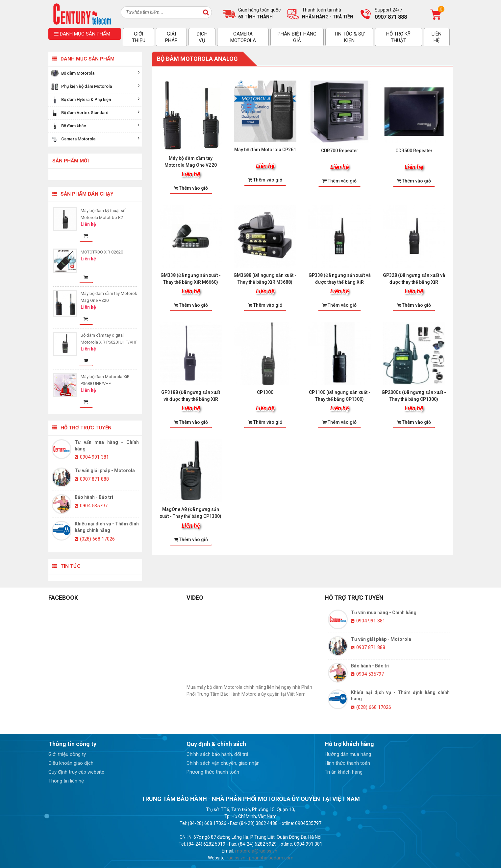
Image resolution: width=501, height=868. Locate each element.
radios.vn (236, 858)
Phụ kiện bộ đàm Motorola (95, 87)
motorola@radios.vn (256, 851)
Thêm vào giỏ (191, 188)
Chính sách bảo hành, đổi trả (217, 754)
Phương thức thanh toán (213, 772)
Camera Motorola (95, 139)
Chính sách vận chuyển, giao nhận (223, 763)
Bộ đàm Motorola (95, 73)
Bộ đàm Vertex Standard (95, 113)
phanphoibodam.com (271, 858)
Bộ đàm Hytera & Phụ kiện (95, 100)
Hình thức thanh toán (347, 763)
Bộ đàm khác (95, 126)
